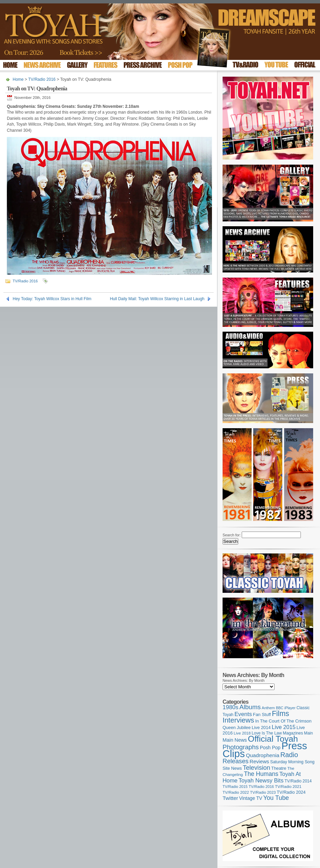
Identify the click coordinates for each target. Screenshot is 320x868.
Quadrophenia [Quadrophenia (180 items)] (263, 755)
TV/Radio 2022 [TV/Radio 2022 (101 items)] (236, 792)
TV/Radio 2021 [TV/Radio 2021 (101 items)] (288, 787)
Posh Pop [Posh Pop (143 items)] (270, 748)
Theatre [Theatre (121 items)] (279, 768)
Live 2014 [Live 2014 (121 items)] (261, 727)
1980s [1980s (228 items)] (230, 707)
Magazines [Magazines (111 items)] (293, 733)
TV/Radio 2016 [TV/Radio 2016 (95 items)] (261, 787)
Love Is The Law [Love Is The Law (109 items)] (267, 733)
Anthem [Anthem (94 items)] (268, 708)
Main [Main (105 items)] (308, 733)
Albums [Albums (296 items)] (250, 707)
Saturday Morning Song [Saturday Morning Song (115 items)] (292, 762)
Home (18, 79)
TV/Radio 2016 (42, 79)
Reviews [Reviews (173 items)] (259, 761)
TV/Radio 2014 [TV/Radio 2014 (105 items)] (298, 781)
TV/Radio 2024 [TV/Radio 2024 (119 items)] (291, 792)
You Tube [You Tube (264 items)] (276, 798)
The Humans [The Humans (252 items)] (261, 774)
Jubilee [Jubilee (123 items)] (244, 727)
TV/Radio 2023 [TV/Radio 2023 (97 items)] (263, 792)
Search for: (232, 535)
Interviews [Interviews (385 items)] (238, 720)
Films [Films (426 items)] (281, 713)
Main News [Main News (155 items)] (235, 740)
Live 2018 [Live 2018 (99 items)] (242, 733)
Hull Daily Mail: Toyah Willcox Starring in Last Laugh (157, 299)
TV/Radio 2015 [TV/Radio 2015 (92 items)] (235, 787)
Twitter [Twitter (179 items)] (230, 798)
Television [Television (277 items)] (256, 768)
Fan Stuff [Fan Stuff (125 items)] (262, 714)
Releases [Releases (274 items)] (236, 761)
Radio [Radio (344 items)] (289, 755)
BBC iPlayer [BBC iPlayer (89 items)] (286, 708)
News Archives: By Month (244, 680)
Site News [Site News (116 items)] (232, 768)
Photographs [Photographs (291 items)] (241, 747)
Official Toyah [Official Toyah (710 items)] (273, 739)
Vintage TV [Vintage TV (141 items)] (251, 798)
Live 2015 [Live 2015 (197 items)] (284, 727)
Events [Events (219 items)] (243, 714)
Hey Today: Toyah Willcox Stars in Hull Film (52, 299)
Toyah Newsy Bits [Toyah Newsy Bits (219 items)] (261, 781)
